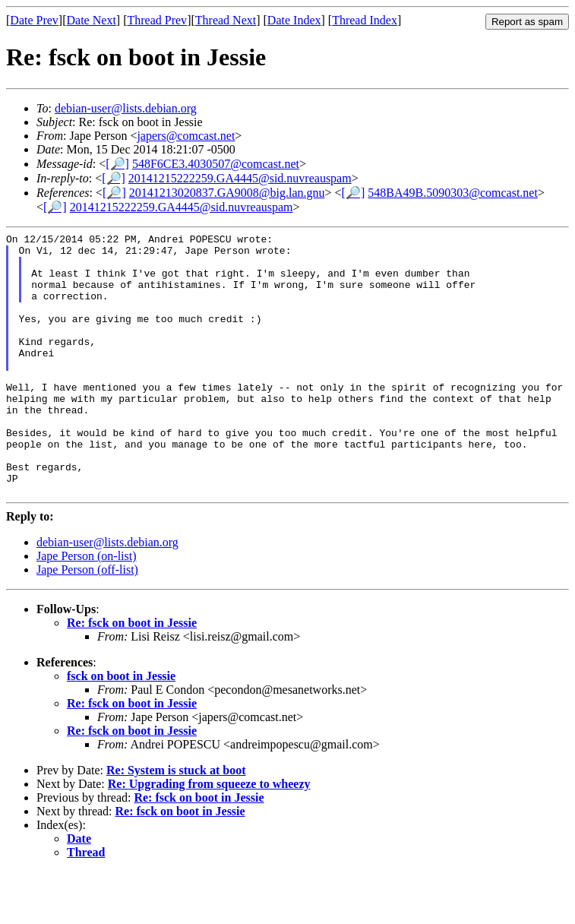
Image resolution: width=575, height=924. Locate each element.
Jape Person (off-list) (87, 622)
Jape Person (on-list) (87, 608)
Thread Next (226, 20)
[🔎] (117, 164)
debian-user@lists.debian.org (126, 108)
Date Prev (34, 20)
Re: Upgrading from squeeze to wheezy (209, 836)
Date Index (294, 20)
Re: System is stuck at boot (176, 823)
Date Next (92, 20)
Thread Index (365, 20)
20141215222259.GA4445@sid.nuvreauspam (240, 178)
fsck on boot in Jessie (121, 728)
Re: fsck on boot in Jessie (132, 675)
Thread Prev (157, 20)
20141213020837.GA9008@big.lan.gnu (227, 193)
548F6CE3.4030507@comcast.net (216, 164)
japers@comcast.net (186, 136)
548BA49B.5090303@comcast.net (453, 193)
